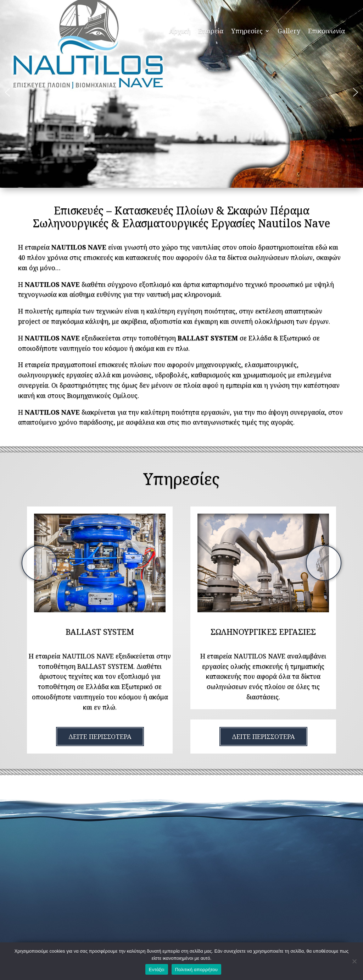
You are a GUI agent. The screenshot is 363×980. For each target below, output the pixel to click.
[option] (100, 563)
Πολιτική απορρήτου (196, 970)
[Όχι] (354, 961)
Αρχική (180, 31)
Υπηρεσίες (247, 31)
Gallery (289, 31)
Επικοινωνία (326, 31)
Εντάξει (157, 970)
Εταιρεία (211, 31)
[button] (7, 92)
